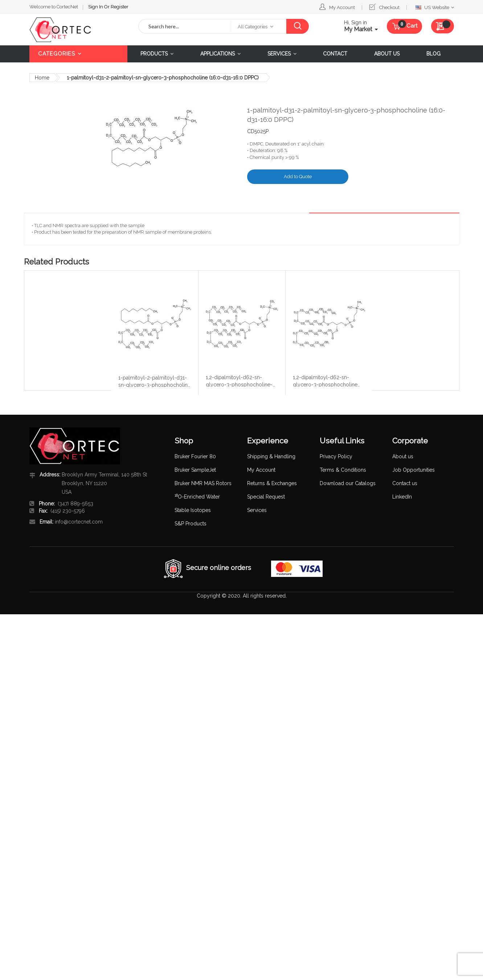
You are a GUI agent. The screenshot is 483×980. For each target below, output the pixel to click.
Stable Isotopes (193, 510)
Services (257, 510)
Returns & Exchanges (272, 483)
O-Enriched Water (197, 497)
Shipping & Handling (271, 456)
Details (440, 207)
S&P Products (191, 524)
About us (403, 456)
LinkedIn (402, 497)
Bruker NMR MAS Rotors (203, 483)
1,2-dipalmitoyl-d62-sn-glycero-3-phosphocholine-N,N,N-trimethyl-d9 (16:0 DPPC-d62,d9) (239, 381)
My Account (342, 7)
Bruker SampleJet (195, 470)
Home (42, 78)
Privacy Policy (336, 456)
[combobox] (185, 26)
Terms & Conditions (343, 470)
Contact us (405, 483)
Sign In (96, 7)
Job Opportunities (414, 470)
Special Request (266, 497)
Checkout (389, 7)
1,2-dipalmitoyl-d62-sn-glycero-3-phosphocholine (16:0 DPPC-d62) (325, 381)
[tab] (440, 207)
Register (120, 7)
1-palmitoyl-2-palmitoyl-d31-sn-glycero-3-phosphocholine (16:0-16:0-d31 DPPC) (154, 381)
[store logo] (78, 30)
